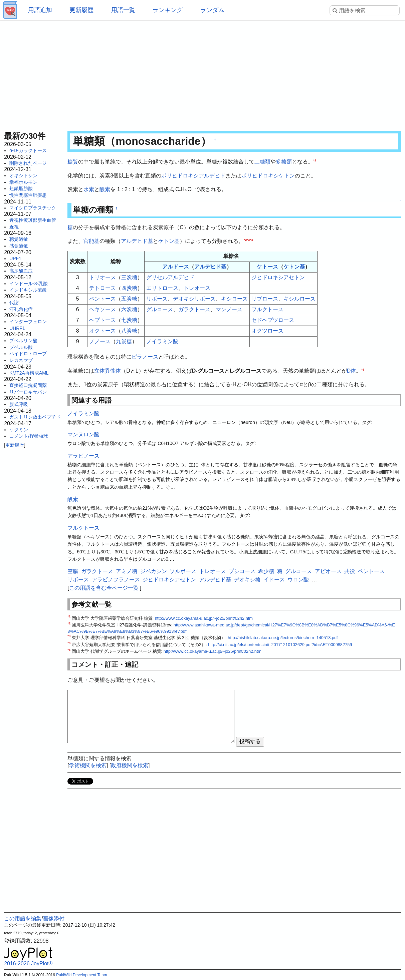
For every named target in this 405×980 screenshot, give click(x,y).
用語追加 (40, 10)
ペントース (103, 299)
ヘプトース (103, 320)
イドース (274, 580)
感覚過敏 (19, 246)
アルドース (176, 267)
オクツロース (267, 331)
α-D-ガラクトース (28, 150)
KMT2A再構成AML (29, 373)
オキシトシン (23, 175)
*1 (315, 160)
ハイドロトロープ (28, 354)
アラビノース (83, 456)
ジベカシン (154, 571)
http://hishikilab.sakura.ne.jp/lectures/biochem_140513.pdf (283, 638)
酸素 (105, 189)
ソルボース (183, 571)
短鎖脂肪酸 (21, 188)
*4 (251, 240)
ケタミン (19, 430)
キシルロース (299, 299)
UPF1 (15, 259)
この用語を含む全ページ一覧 (104, 588)
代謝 (14, 303)
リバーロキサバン (28, 392)
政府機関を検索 (130, 765)
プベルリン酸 (23, 341)
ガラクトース (194, 309)
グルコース (160, 309)
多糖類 (284, 162)
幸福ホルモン (23, 182)
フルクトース (267, 309)
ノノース (100, 341)
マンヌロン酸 (83, 434)
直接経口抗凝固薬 (28, 385)
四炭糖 (129, 288)
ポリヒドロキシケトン (268, 176)
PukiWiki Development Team (82, 975)
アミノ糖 (127, 571)
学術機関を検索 (88, 765)
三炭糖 (129, 277)
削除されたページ (28, 163)
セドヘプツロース (273, 320)
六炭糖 (129, 309)
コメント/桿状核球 (29, 436)
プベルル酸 (21, 347)
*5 (363, 369)
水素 (89, 189)
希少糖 (266, 571)
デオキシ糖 (247, 580)
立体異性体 (108, 371)
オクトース (103, 331)
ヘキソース (103, 309)
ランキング (168, 10)
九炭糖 (124, 341)
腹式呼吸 (19, 404)
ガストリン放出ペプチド (35, 417)
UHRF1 (17, 328)
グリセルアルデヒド (170, 277)
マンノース (229, 309)
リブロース (265, 299)
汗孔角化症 (21, 309)
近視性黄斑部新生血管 (33, 220)
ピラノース (145, 357)
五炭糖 (129, 299)
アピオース (328, 571)
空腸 (73, 571)
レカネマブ (21, 360)
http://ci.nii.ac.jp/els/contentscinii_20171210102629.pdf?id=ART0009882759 (280, 645)
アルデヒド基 (137, 241)
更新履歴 (81, 10)
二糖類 (262, 162)
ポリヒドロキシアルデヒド (193, 176)
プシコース (242, 571)
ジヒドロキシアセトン (278, 277)
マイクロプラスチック (33, 208)
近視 (14, 227)
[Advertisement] (202, 73)
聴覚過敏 (19, 239)
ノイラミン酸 (162, 341)
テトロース (103, 288)
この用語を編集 (23, 918)
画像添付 (54, 918)
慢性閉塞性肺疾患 (28, 195)
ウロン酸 (298, 580)
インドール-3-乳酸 (29, 284)
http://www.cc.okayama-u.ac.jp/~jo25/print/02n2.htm (204, 618)
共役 (350, 571)
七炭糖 (129, 320)
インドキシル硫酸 (28, 290)
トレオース (197, 288)
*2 (245, 240)
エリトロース (162, 288)
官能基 (91, 241)
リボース (157, 299)
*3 (248, 240)
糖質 (73, 162)
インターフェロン (28, 322)
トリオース (103, 277)
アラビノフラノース (116, 580)
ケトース (267, 267)
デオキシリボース (194, 299)
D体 (352, 371)
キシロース (234, 299)
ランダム (212, 10)
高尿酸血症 (21, 271)
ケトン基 (169, 241)
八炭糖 (129, 331)
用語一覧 (123, 10)
